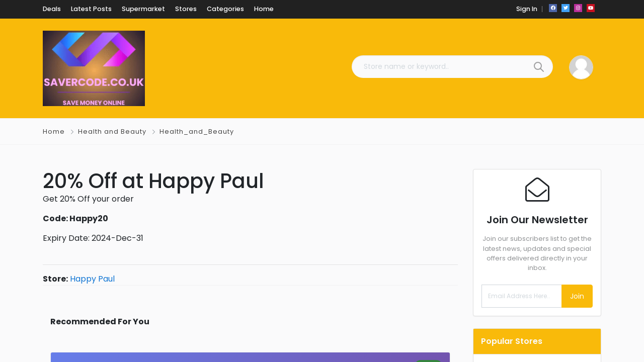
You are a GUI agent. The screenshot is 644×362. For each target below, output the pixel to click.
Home (54, 131)
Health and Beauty (112, 131)
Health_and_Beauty (197, 131)
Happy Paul (92, 279)
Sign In (527, 9)
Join (577, 296)
